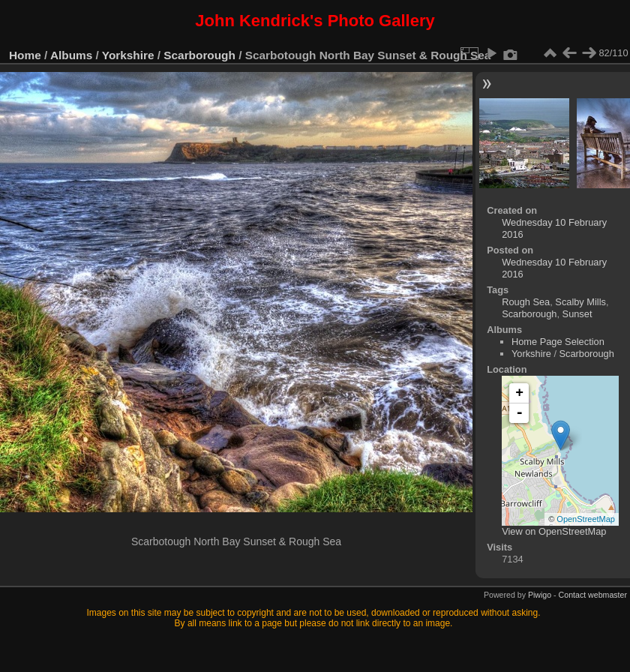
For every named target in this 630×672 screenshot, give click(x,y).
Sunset (577, 314)
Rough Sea (526, 302)
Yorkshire (128, 55)
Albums (71, 55)
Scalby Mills (580, 302)
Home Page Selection (558, 342)
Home (25, 55)
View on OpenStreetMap (554, 531)
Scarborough (199, 55)
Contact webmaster (593, 595)
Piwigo (540, 595)
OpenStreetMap (586, 519)
